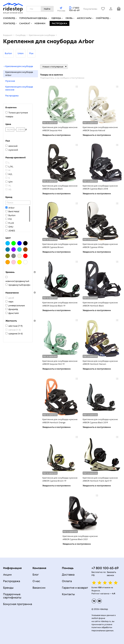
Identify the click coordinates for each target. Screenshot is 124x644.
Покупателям (90, 9)
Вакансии (39, 588)
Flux (31, 53)
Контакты (68, 594)
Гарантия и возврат (75, 588)
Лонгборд (9, 23)
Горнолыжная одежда (33, 18)
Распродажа (60, 23)
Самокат (25, 23)
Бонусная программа (18, 604)
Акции (7, 575)
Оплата (67, 581)
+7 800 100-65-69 (74, 9)
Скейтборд (102, 18)
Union (21, 53)
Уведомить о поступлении (56, 135)
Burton (8, 53)
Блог (36, 575)
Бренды (8, 588)
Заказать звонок (111, 574)
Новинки (40, 23)
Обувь (69, 18)
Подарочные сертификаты (12, 596)
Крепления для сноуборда (18, 66)
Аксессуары (84, 18)
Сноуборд (9, 18)
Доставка (68, 575)
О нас (36, 581)
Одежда (56, 18)
